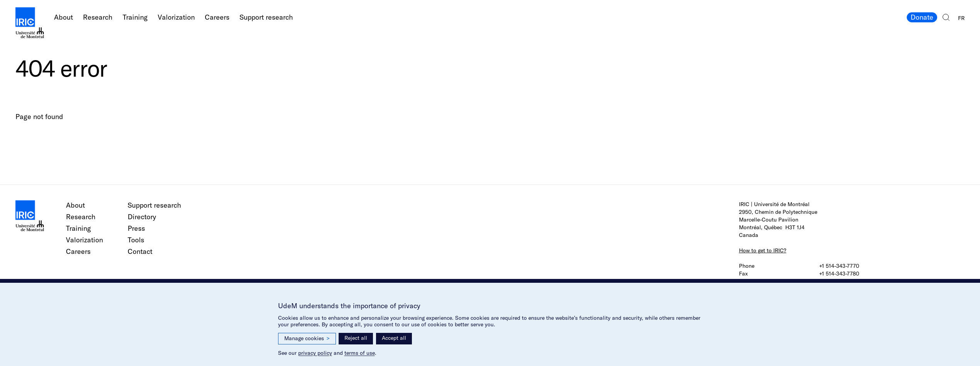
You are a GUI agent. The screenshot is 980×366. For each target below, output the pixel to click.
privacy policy (315, 353)
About (63, 17)
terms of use (360, 353)
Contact (140, 251)
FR (961, 18)
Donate (922, 17)
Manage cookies (307, 338)
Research (98, 17)
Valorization (176, 17)
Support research (266, 17)
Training (135, 17)
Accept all (394, 338)
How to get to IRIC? (763, 250)
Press (136, 228)
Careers (217, 17)
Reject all (356, 338)
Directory (142, 217)
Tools (136, 240)
